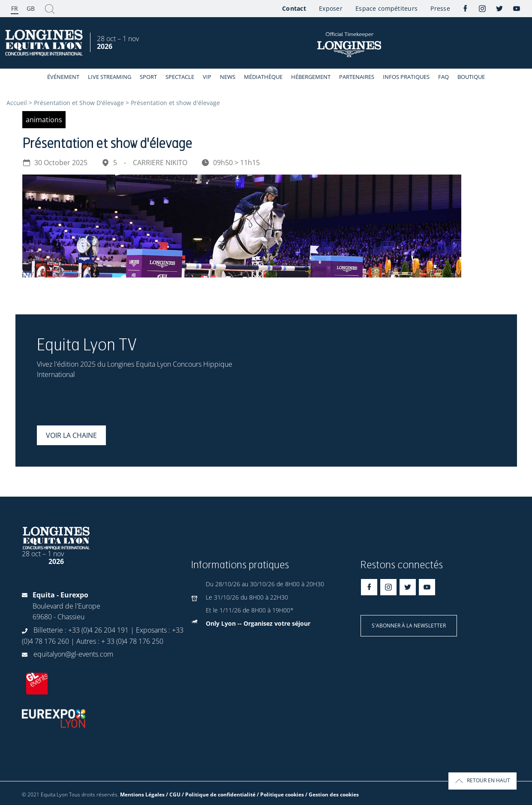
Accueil (17, 103)
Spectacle (180, 77)
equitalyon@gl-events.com (73, 654)
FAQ (443, 77)
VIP (207, 77)
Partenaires (357, 77)
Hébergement (311, 77)
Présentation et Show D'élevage (79, 103)
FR (15, 8)
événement (63, 77)
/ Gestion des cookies (332, 794)
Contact (294, 8)
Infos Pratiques (406, 77)
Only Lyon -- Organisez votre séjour (258, 623)
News (228, 77)
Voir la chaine (71, 435)
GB (31, 8)
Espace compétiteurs (386, 8)
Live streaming (110, 77)
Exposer (331, 8)
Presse (440, 8)
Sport (148, 77)
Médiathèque (263, 77)
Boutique (471, 77)
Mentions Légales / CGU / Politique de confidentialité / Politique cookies (212, 794)
